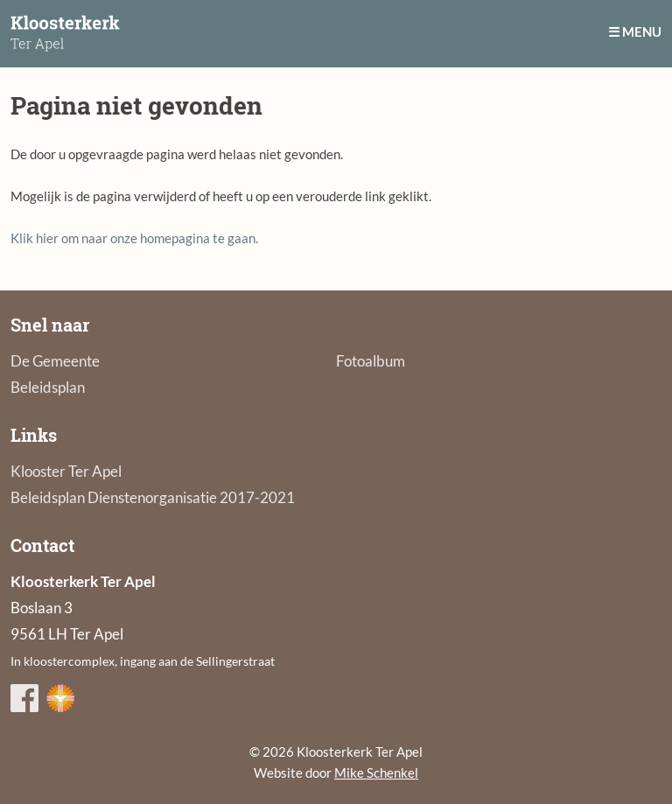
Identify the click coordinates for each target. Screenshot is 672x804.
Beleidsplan (48, 387)
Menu (642, 31)
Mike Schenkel (376, 773)
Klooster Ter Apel (66, 471)
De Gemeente (55, 361)
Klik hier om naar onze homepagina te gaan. (134, 238)
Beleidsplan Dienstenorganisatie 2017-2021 (153, 497)
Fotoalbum (371, 361)
